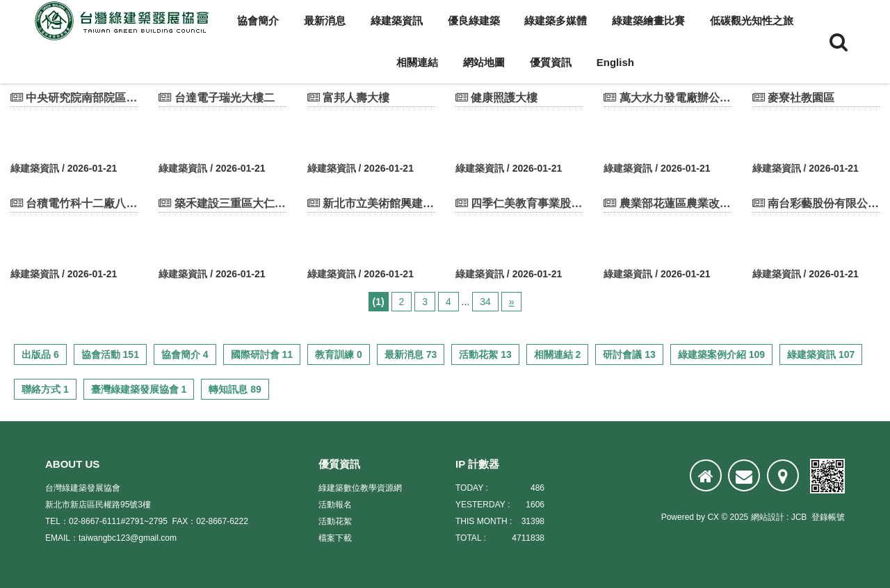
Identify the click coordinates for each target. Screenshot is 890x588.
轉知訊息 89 (235, 389)
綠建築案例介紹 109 (721, 354)
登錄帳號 (828, 517)
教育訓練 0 (339, 354)
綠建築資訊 (397, 21)
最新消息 (325, 21)
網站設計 (768, 517)
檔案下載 (335, 538)
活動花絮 (335, 521)
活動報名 (335, 505)
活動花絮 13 (485, 354)
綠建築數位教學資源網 (360, 488)
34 (485, 302)
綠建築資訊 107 (821, 354)
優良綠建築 (474, 21)
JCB (799, 517)
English (615, 62)
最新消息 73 (411, 354)
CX (713, 517)
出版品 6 (40, 354)
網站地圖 (484, 62)
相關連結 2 (558, 354)
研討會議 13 (629, 354)
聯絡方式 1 (45, 389)
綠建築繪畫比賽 (648, 21)
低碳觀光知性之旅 (752, 21)
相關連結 (417, 62)
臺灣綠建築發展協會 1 (139, 389)
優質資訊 (551, 62)
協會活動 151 (110, 354)
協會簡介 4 (185, 354)
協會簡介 (258, 21)
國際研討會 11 (262, 354)
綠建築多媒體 (556, 21)
